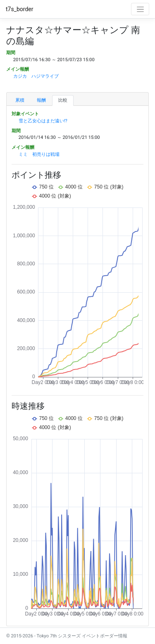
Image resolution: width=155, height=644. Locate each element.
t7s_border (20, 9)
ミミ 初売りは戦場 (39, 154)
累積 (20, 100)
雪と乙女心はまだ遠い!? (43, 121)
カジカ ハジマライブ (36, 76)
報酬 (41, 100)
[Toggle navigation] (140, 9)
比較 (63, 100)
